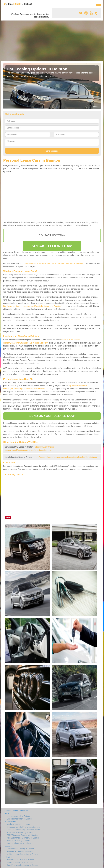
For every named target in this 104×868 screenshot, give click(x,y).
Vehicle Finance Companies (17, 811)
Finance (8, 857)
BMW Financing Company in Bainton (22, 835)
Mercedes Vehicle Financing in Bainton (23, 827)
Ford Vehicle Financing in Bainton (21, 832)
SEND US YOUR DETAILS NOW (52, 416)
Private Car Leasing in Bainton (20, 851)
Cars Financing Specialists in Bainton (23, 865)
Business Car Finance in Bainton (21, 860)
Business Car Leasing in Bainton (21, 849)
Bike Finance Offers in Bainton (20, 819)
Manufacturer (10, 822)
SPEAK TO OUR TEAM (52, 246)
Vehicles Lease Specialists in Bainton (23, 854)
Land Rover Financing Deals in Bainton (23, 830)
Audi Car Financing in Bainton (19, 824)
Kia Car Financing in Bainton (19, 841)
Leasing (8, 846)
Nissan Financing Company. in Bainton (23, 838)
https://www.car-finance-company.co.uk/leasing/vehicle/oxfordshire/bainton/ (65, 457)
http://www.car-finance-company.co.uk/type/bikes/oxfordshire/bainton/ (32, 306)
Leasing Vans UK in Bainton (19, 816)
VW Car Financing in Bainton (19, 843)
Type (7, 813)
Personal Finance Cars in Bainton (21, 862)
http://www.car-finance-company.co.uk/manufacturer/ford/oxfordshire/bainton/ (53, 263)
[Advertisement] (52, 41)
